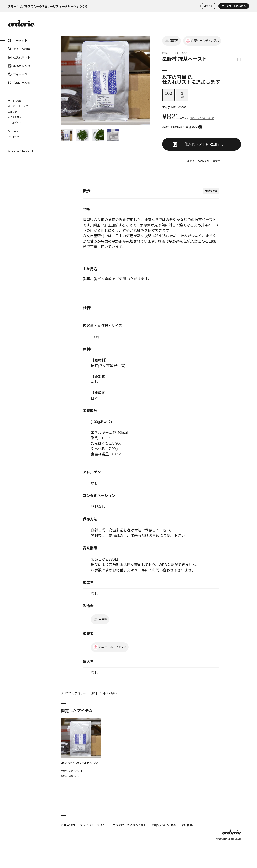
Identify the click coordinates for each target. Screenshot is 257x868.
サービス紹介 (15, 101)
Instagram (13, 136)
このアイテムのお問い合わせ (202, 161)
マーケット (18, 40)
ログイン (208, 6)
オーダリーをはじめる (234, 6)
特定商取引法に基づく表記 (130, 825)
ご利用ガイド (15, 122)
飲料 (165, 53)
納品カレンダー (20, 66)
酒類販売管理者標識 (164, 825)
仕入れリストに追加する (198, 144)
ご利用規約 (68, 825)
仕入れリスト (19, 57)
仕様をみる (211, 191)
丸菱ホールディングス (202, 41)
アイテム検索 (19, 49)
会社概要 (187, 825)
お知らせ (12, 112)
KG (182, 95)
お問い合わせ (19, 83)
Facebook (13, 131)
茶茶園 (171, 41)
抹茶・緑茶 (181, 53)
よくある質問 (15, 117)
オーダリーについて (18, 106)
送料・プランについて (202, 118)
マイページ (18, 74)
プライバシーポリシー (94, 825)
